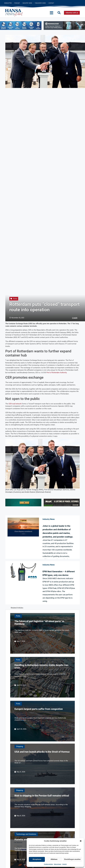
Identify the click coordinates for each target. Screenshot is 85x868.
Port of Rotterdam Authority (57, 373)
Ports (15, 299)
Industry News (27, 3)
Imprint (64, 864)
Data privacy (58, 864)
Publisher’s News (40, 3)
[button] (81, 841)
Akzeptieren (37, 859)
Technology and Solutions (26, 834)
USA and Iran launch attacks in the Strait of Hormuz (42, 752)
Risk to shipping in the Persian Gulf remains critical (42, 796)
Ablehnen (54, 859)
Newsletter (8, 3)
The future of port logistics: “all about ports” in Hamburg (39, 623)
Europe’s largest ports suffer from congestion (39, 709)
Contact (51, 3)
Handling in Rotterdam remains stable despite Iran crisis (41, 666)
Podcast (17, 3)
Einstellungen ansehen (72, 859)
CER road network (15, 404)
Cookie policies (48, 864)
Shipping (20, 746)
